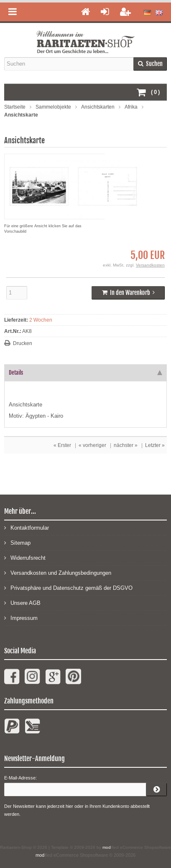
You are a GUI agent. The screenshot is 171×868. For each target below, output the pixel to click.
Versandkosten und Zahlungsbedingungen (58, 572)
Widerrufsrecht (25, 557)
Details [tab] (85, 373)
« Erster (62, 445)
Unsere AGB (22, 603)
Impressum (21, 618)
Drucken (23, 343)
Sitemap (17, 542)
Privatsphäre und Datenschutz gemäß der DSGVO (68, 588)
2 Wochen (41, 320)
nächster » (126, 445)
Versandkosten (150, 265)
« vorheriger (92, 445)
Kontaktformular (27, 527)
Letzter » (155, 445)
